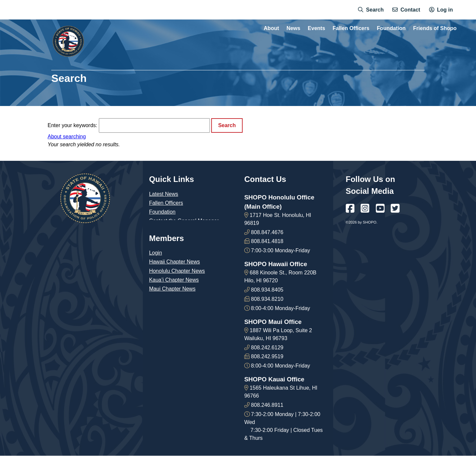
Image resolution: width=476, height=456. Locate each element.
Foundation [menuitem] (391, 28)
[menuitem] (371, 10)
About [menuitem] (271, 28)
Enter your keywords (72, 125)
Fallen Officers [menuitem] (351, 28)
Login (156, 253)
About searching (67, 137)
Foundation (162, 212)
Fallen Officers (166, 203)
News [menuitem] (294, 28)
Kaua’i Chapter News (174, 280)
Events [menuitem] (316, 28)
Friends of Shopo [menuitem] (435, 28)
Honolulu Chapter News (177, 271)
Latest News (164, 194)
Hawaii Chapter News (175, 262)
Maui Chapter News (172, 289)
